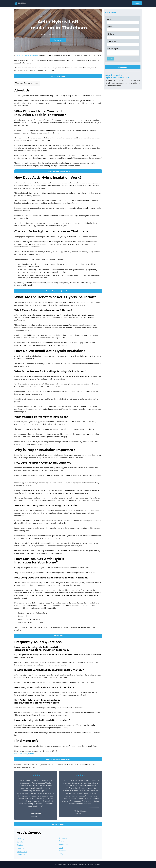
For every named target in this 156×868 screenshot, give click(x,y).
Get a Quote (58, 40)
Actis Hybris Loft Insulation (27, 55)
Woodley (20, 848)
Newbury (18, 754)
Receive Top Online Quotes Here (58, 291)
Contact (137, 3)
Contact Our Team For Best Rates (58, 171)
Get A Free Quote (58, 824)
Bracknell (63, 841)
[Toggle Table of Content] (36, 83)
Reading (20, 845)
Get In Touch (123, 67)
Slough (62, 854)
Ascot (61, 847)
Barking (31, 754)
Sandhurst (21, 855)
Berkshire (20, 842)
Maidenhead (64, 844)
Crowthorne (64, 838)
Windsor (62, 851)
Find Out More (58, 636)
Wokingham (22, 851)
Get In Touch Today (58, 76)
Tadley (25, 754)
